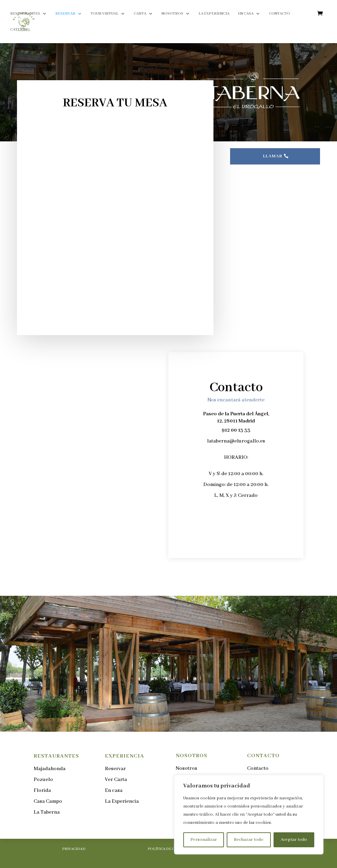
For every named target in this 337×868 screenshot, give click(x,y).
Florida (42, 791)
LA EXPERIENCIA (214, 14)
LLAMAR (273, 156)
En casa (114, 791)
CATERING (20, 30)
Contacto (258, 768)
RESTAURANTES (25, 14)
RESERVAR (65, 14)
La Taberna (47, 812)
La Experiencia (122, 801)
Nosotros (186, 768)
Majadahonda (50, 769)
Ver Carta (116, 780)
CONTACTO (279, 14)
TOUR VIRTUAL (105, 14)
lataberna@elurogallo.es (236, 441)
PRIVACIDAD (74, 849)
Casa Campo (48, 801)
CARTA (140, 14)
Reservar (115, 769)
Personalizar (204, 840)
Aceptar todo (294, 840)
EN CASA (246, 14)
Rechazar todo (249, 840)
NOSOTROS (172, 14)
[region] (249, 815)
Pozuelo (43, 780)
